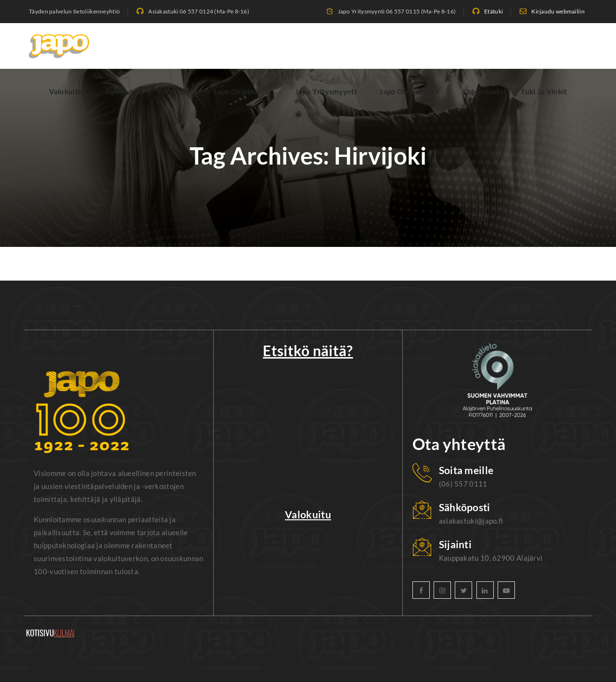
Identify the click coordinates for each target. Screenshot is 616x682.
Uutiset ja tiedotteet (308, 410)
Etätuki (494, 11)
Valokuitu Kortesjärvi (308, 558)
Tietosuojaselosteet (308, 452)
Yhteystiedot (484, 91)
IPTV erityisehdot (308, 494)
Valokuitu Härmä (308, 544)
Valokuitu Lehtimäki (308, 599)
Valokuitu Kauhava (308, 572)
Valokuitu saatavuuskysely (308, 368)
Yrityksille (173, 91)
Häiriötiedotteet (308, 424)
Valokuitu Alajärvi (308, 530)
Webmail (308, 382)
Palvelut (119, 91)
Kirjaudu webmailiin (558, 11)
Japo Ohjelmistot (243, 91)
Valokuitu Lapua (308, 585)
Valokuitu (66, 91)
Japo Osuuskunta (409, 91)
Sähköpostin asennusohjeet (308, 438)
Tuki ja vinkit (544, 91)
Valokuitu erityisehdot (308, 480)
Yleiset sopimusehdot (308, 466)
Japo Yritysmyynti (326, 91)
